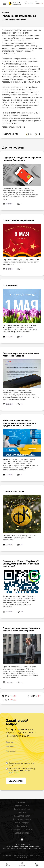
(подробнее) (13, 772)
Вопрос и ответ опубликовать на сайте (20, 764)
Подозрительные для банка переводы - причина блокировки (22, 159)
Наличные (22, 866)
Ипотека (22, 812)
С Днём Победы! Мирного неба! (19, 220)
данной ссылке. (22, 858)
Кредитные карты (22, 809)
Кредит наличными (22, 806)
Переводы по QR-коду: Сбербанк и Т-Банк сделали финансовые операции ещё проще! (21, 564)
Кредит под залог (22, 816)
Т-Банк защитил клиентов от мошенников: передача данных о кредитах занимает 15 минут (19, 423)
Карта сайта (22, 826)
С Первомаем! (10, 286)
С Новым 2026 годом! (14, 491)
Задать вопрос (16, 781)
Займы (7, 866)
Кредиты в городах (22, 823)
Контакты (22, 802)
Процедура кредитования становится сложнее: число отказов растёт (22, 629)
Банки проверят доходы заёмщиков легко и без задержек (21, 355)
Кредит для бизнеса (22, 819)
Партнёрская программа (22, 829)
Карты (37, 866)
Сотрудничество (22, 833)
